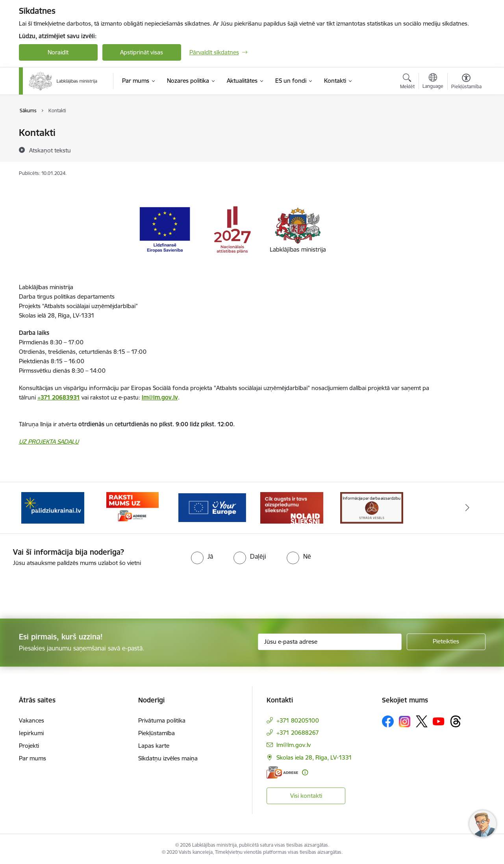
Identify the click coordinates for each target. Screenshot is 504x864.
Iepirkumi (31, 733)
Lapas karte (154, 746)
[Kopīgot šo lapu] (466, 149)
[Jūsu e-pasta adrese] (330, 642)
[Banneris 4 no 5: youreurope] (212, 507)
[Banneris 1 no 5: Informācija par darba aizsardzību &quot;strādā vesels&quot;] (372, 507)
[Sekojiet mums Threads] (456, 721)
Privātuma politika (162, 720)
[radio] (202, 556)
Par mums (32, 758)
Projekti (29, 746)
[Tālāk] (467, 508)
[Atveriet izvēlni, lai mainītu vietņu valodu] (433, 82)
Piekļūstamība (157, 733)
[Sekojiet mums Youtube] (439, 721)
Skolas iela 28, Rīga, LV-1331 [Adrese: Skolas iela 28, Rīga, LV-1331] (314, 757)
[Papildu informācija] (305, 772)
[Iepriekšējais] (37, 508)
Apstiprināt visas (142, 52)
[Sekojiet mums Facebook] (388, 721)
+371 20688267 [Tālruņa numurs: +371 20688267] (298, 733)
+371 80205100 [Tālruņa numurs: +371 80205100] (298, 720)
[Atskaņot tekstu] (50, 150)
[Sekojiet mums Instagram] (405, 722)
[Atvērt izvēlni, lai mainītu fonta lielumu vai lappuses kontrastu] (466, 82)
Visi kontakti (306, 796)
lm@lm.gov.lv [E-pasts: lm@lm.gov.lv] (294, 745)
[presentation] (66, 589)
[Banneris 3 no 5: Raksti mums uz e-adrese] (132, 507)
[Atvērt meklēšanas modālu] (407, 82)
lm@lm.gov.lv (160, 397)
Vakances (31, 720)
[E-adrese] (282, 772)
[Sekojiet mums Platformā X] (422, 721)
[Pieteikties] (446, 642)
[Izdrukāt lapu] (466, 129)
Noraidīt (58, 52)
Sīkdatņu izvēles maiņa (168, 758)
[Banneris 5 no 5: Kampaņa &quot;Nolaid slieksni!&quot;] (292, 507)
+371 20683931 (59, 397)
